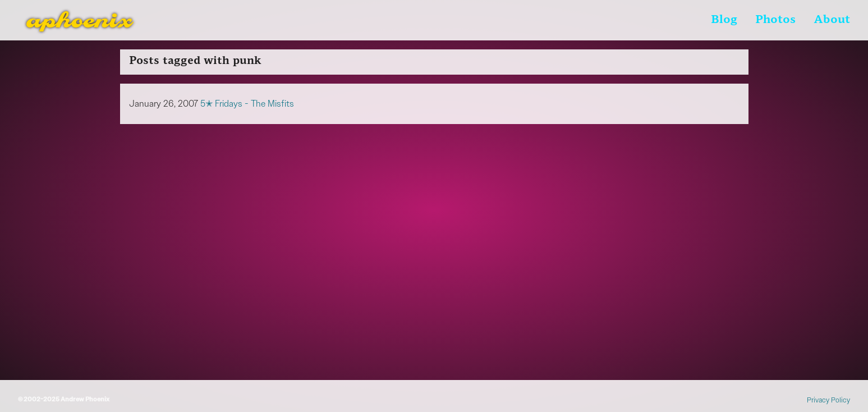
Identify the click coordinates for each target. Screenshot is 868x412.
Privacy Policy (828, 400)
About (832, 20)
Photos (775, 20)
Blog (724, 20)
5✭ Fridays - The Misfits (247, 104)
